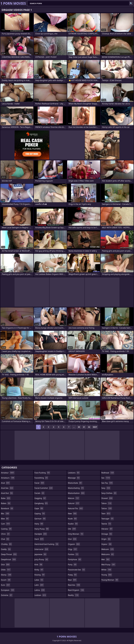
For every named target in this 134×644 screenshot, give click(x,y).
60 (79, 427)
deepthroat (9, 559)
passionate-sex (77, 570)
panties (73, 554)
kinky (39, 570)
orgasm (74, 544)
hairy (39, 524)
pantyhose (75, 559)
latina (40, 590)
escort (6, 580)
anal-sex (7, 488)
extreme (7, 595)
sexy (106, 488)
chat (5, 539)
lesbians (74, 473)
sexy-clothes (109, 493)
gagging (40, 498)
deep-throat (9, 554)
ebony (6, 575)
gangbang (41, 503)
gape (39, 508)
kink (39, 565)
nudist (73, 524)
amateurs (8, 478)
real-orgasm (76, 590)
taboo (107, 503)
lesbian (40, 595)
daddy (6, 549)
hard (39, 539)
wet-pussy (108, 565)
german (40, 519)
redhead (108, 473)
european (8, 590)
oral (72, 539)
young (107, 575)
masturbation (76, 493)
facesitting (41, 478)
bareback (7, 508)
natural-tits (76, 508)
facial (40, 483)
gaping (40, 514)
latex (39, 580)
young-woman (110, 580)
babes (6, 503)
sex (106, 478)
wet (106, 559)
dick (5, 565)
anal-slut (7, 493)
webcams (108, 554)
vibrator (107, 529)
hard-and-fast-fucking (47, 544)
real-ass (74, 585)
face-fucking (42, 473)
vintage (107, 534)
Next (95, 427)
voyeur (107, 544)
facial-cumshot (44, 488)
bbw (5, 519)
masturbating (76, 488)
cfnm (6, 534)
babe (6, 498)
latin (39, 585)
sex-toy (107, 483)
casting (6, 529)
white (107, 570)
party (72, 565)
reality (73, 595)
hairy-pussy (42, 529)
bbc (5, 514)
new (72, 514)
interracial (42, 549)
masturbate (75, 483)
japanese (41, 554)
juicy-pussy (41, 559)
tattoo (107, 508)
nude (72, 519)
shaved (107, 498)
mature (74, 498)
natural (74, 503)
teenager (108, 519)
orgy (73, 549)
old (72, 529)
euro (6, 585)
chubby (7, 544)
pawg (72, 575)
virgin (106, 539)
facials (40, 493)
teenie (106, 524)
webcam (108, 549)
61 (84, 427)
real (72, 580)
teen (106, 514)
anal (6, 483)
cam (6, 524)
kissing (40, 575)
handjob (41, 534)
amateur (8, 473)
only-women (76, 534)
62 (89, 427)
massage (74, 478)
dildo (6, 570)
